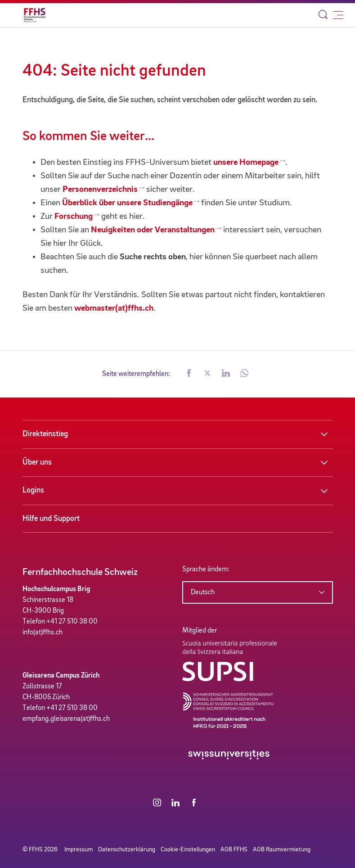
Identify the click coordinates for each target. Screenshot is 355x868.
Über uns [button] (37, 462)
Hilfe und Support (51, 519)
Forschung (74, 217)
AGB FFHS (234, 850)
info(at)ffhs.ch (43, 633)
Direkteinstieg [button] (45, 434)
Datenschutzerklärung (127, 850)
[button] (189, 374)
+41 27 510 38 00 (72, 622)
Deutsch (203, 592)
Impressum (79, 850)
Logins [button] (33, 490)
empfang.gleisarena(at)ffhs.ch (66, 719)
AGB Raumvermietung (282, 850)
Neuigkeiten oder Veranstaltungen (153, 230)
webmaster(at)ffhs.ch (114, 308)
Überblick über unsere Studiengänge (127, 203)
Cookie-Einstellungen (188, 850)
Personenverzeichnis (100, 190)
